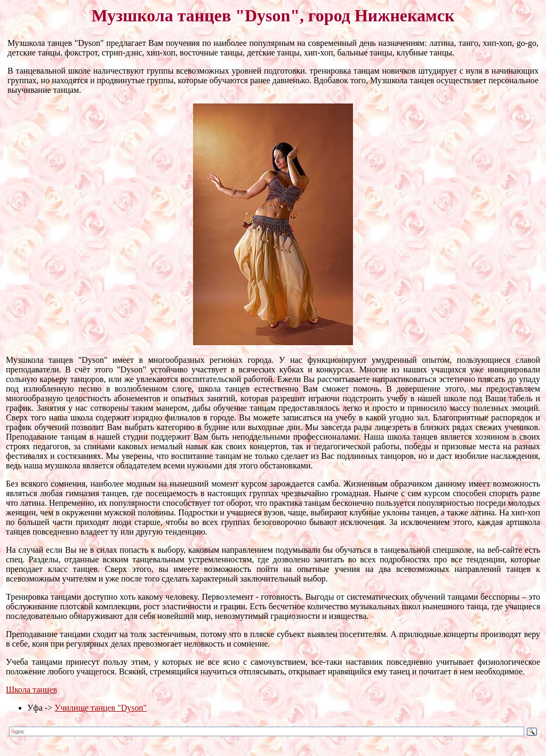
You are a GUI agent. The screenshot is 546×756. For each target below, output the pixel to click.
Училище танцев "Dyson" (101, 708)
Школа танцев (31, 690)
